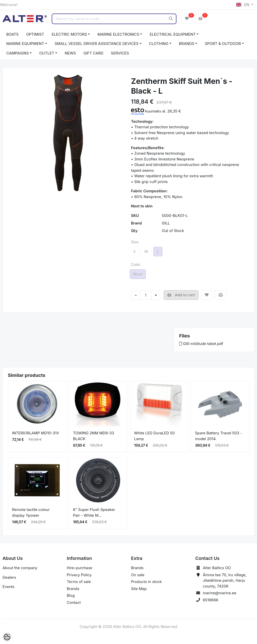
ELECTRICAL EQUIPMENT (173, 34)
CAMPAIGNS (18, 53)
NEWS (70, 53)
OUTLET (47, 53)
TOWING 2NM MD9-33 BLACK (93, 436)
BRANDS (187, 44)
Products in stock (146, 582)
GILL (166, 223)
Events (8, 587)
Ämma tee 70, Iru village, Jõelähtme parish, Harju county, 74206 (225, 580)
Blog (71, 595)
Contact (74, 602)
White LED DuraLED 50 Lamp (154, 436)
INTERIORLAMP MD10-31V (36, 433)
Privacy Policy (79, 575)
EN (243, 5)
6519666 (211, 600)
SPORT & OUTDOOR (223, 44)
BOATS (12, 34)
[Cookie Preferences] (7, 637)
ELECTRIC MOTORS (69, 34)
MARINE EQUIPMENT (25, 44)
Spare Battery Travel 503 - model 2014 (218, 436)
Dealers (9, 577)
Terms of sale (79, 582)
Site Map (139, 589)
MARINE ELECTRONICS (118, 34)
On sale (138, 575)
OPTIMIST (35, 34)
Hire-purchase (80, 568)
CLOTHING (159, 44)
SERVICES (120, 53)
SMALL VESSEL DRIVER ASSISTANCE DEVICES (97, 44)
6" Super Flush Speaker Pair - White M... (94, 512)
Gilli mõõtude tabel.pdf (201, 344)
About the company (20, 568)
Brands (73, 589)
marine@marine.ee (220, 593)
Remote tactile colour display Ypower (31, 512)
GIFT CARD (93, 53)
